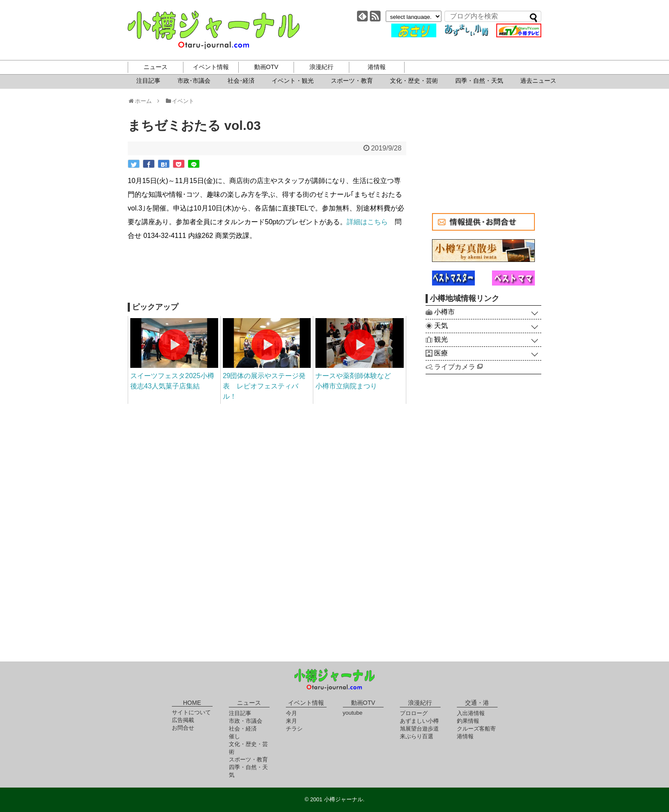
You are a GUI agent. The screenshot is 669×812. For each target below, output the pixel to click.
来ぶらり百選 (417, 736)
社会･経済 (241, 81)
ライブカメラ (458, 367)
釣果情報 (468, 721)
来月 (291, 721)
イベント (180, 101)
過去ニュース (538, 81)
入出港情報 (471, 713)
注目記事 (148, 81)
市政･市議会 (194, 81)
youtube (353, 713)
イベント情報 (211, 67)
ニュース (156, 67)
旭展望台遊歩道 (419, 729)
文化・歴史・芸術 (414, 81)
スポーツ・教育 (352, 81)
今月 (291, 713)
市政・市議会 (246, 721)
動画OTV (266, 67)
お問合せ (183, 728)
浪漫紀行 (321, 67)
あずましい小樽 (419, 721)
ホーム (142, 101)
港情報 (377, 67)
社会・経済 (243, 729)
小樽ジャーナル (214, 30)
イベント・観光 (293, 81)
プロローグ (414, 713)
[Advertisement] (267, 273)
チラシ (294, 729)
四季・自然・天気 (479, 81)
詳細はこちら (367, 222)
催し (234, 736)
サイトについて (191, 712)
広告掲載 (183, 720)
